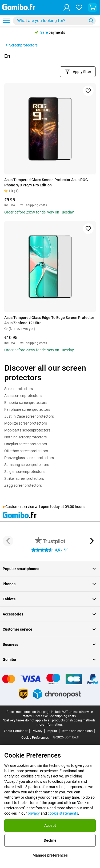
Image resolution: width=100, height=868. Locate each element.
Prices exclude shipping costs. (55, 716)
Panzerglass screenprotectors (29, 458)
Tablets (50, 599)
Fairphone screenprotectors (27, 409)
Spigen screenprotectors (24, 472)
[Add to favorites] (88, 91)
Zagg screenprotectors (23, 485)
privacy (34, 813)
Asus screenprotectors (23, 396)
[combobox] (54, 21)
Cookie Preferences (35, 738)
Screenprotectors (21, 45)
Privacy (37, 731)
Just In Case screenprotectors (29, 416)
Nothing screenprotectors (25, 437)
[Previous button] (8, 541)
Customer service (50, 629)
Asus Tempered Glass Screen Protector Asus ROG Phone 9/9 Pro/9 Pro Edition (46, 182)
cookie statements (63, 813)
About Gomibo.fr (15, 731)
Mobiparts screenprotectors (27, 430)
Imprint (52, 731)
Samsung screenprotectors (27, 465)
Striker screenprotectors (24, 478)
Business (50, 644)
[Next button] (92, 541)
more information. (50, 725)
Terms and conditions (77, 731)
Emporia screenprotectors (26, 403)
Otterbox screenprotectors (26, 451)
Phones (50, 584)
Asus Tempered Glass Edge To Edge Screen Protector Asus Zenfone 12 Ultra (49, 320)
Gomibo (50, 660)
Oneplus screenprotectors (26, 444)
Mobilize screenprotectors (26, 423)
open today (50, 507)
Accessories (50, 614)
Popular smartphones (50, 569)
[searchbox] (51, 21)
